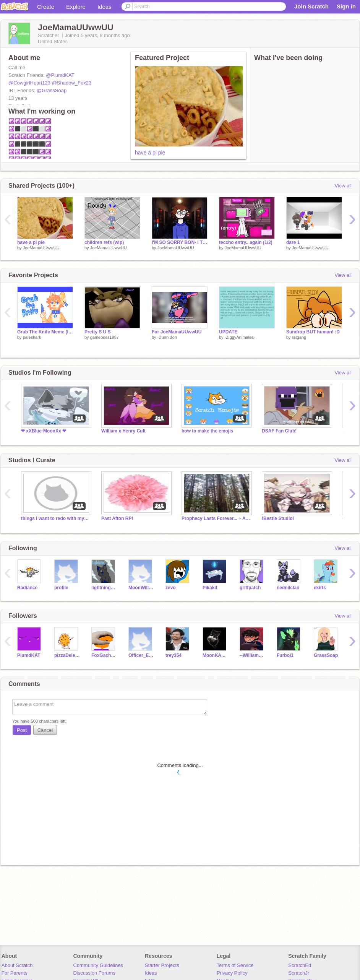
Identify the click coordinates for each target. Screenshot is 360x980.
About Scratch (17, 965)
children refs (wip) (104, 242)
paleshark (32, 337)
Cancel (45, 730)
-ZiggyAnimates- (240, 337)
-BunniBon (167, 337)
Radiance (27, 588)
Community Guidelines (98, 965)
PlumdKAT (29, 655)
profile (61, 588)
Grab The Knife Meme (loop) (45, 332)
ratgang (299, 337)
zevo (171, 588)
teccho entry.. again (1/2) (246, 242)
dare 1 (293, 242)
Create (46, 7)
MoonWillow (141, 588)
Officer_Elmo (141, 655)
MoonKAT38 (215, 655)
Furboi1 (285, 655)
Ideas (105, 7)
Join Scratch (311, 6)
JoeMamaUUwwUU (41, 248)
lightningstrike (104, 588)
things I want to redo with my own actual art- (55, 518)
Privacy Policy (232, 973)
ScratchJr (299, 973)
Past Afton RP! (117, 518)
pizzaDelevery (67, 655)
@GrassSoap (52, 90)
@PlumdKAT (60, 75)
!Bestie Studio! (278, 518)
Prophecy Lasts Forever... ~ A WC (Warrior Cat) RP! (216, 518)
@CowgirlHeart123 (29, 83)
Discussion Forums (94, 973)
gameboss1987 (105, 337)
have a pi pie (150, 153)
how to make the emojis (207, 431)
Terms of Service (235, 965)
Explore (76, 7)
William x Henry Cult (123, 431)
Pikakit (210, 588)
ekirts (320, 588)
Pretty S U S (98, 332)
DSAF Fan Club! (279, 431)
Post (22, 730)
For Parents (15, 973)
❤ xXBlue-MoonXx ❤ (44, 431)
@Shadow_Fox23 (72, 83)
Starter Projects (162, 965)
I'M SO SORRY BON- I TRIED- (180, 242)
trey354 (174, 655)
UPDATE (228, 332)
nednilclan (288, 588)
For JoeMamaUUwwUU (177, 332)
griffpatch (250, 588)
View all (343, 186)
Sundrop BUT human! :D (313, 332)
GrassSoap (326, 655)
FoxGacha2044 (104, 655)
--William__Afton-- (252, 655)
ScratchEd (300, 965)
